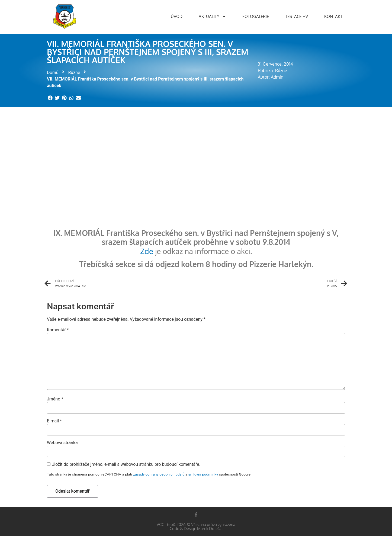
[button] (50, 98)
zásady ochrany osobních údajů (159, 474)
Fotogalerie (256, 16)
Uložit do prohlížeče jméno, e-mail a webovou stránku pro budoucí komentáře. (126, 464)
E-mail (54, 421)
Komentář (58, 330)
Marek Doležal (210, 529)
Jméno (55, 399)
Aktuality (212, 16)
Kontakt (333, 16)
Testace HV (297, 16)
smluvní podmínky (203, 474)
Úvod (177, 16)
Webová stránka (62, 443)
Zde (147, 251)
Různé (74, 73)
